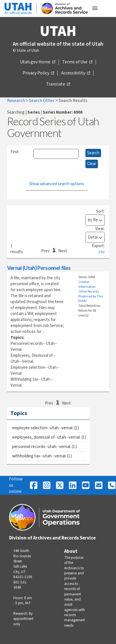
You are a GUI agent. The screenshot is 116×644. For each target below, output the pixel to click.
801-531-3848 (20, 585)
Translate (58, 84)
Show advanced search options (57, 184)
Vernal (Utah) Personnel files (39, 268)
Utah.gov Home (38, 62)
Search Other (42, 101)
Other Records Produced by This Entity (91, 296)
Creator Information (87, 284)
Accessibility (76, 73)
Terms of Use (77, 62)
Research (16, 101)
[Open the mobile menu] (95, 9)
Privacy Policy (38, 73)
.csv (101, 252)
